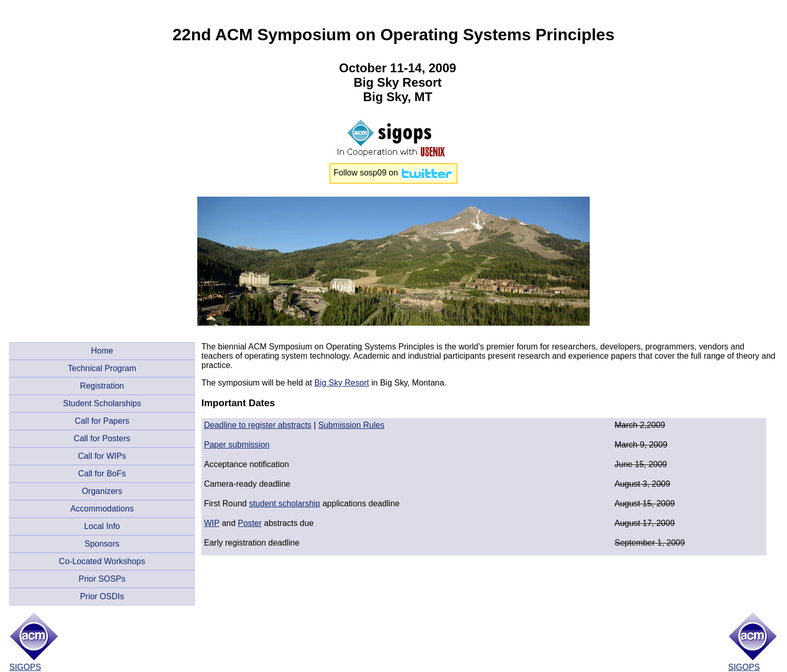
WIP (212, 523)
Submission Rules (351, 425)
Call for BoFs (102, 474)
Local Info (102, 526)
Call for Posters (102, 438)
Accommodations (102, 509)
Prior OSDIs (102, 596)
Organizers (102, 491)
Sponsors (102, 544)
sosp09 (373, 173)
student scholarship (285, 503)
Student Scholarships (102, 403)
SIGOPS (25, 667)
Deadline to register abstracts (258, 425)
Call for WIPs (102, 456)
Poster (250, 523)
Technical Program (102, 368)
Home (102, 351)
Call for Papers (102, 421)
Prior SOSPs (102, 579)
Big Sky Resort (342, 383)
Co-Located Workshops (102, 561)
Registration (102, 386)
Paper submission (237, 445)
